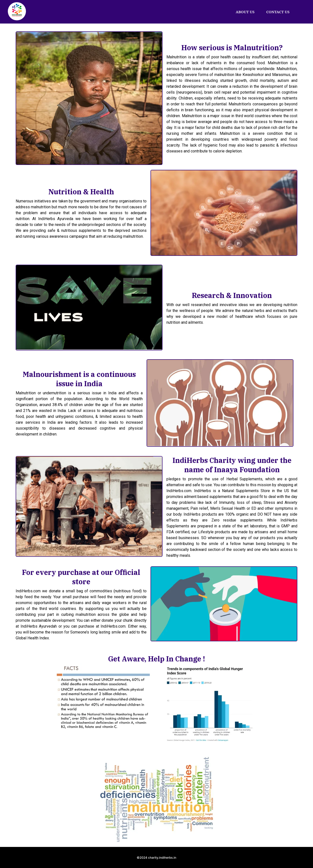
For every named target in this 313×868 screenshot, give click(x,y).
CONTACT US (278, 12)
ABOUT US (245, 12)
